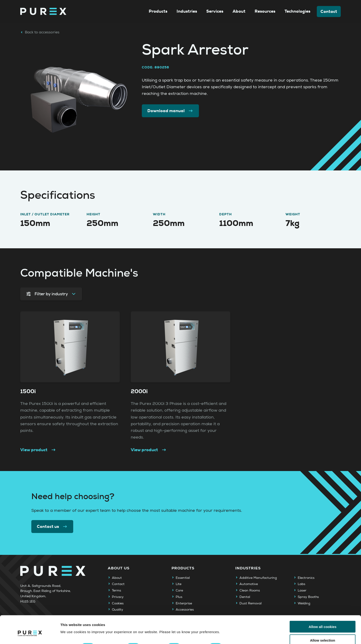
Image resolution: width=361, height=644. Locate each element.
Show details (242, 626)
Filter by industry (51, 294)
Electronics (306, 578)
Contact (329, 12)
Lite (179, 584)
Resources (265, 11)
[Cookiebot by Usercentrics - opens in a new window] (30, 635)
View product (38, 450)
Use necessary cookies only (323, 633)
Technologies (297, 11)
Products (158, 11)
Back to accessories (40, 32)
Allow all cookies (323, 605)
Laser (302, 591)
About (239, 11)
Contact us (52, 527)
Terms (116, 591)
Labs (301, 584)
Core (179, 591)
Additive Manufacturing (258, 578)
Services (215, 11)
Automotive (249, 584)
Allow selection (322, 619)
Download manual (170, 111)
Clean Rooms (250, 591)
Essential (183, 578)
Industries (187, 11)
